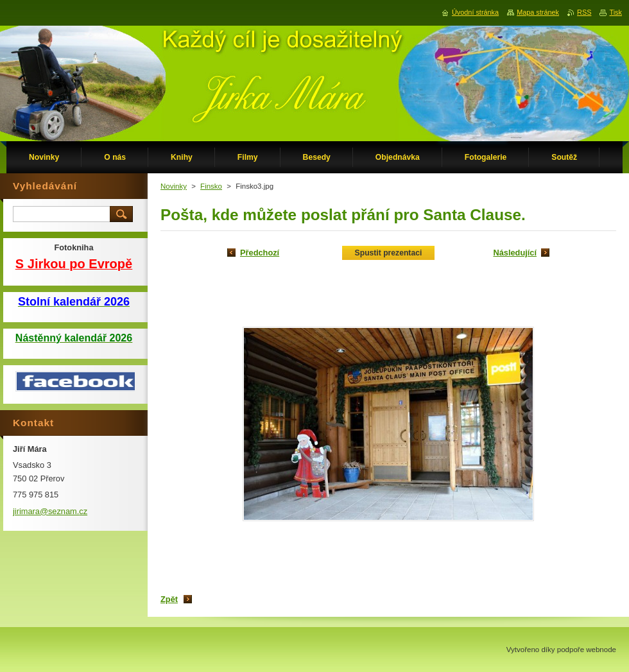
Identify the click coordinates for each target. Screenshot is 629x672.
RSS (584, 12)
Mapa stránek (538, 12)
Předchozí (260, 253)
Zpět (169, 599)
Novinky (174, 186)
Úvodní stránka (475, 12)
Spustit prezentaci (389, 253)
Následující (515, 253)
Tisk (616, 12)
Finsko (211, 186)
